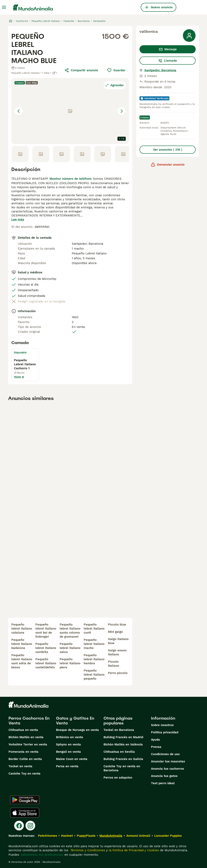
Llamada (168, 61)
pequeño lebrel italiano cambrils (46, 648)
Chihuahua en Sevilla (119, 752)
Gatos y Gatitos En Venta (75, 721)
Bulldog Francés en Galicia (123, 759)
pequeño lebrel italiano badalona (22, 644)
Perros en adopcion (118, 778)
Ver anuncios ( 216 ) (168, 150)
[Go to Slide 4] (82, 154)
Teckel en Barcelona (119, 730)
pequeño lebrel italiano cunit (94, 629)
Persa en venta (67, 766)
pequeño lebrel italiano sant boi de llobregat (46, 631)
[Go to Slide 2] (41, 154)
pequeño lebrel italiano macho (94, 644)
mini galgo (115, 632)
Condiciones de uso (165, 754)
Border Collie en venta (25, 759)
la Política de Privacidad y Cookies (133, 850)
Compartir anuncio (81, 70)
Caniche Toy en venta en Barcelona (122, 768)
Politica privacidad (165, 732)
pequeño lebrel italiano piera (70, 663)
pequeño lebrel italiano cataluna (22, 629)
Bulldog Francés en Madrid (123, 737)
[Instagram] (30, 826)
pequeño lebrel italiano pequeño (94, 675)
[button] (70, 111)
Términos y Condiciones (87, 850)
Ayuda (155, 740)
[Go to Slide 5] (103, 154)
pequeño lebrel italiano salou (70, 648)
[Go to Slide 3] (61, 154)
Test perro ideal (163, 783)
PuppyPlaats (86, 836)
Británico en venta (70, 737)
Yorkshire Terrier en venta (28, 744)
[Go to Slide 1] (20, 154)
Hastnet (67, 836)
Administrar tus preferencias (42, 855)
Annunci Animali (138, 836)
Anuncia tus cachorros (167, 769)
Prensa (156, 747)
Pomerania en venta (23, 752)
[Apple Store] (25, 813)
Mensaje (168, 49)
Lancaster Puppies (168, 836)
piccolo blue (117, 624)
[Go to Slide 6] (123, 154)
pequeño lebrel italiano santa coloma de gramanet (70, 631)
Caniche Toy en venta (24, 774)
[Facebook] (19, 826)
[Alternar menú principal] (4, 7)
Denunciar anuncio (168, 165)
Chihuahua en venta (23, 730)
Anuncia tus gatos (164, 776)
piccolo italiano (114, 664)
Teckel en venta (20, 766)
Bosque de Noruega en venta (77, 730)
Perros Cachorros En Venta (29, 721)
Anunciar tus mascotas (168, 761)
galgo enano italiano (117, 652)
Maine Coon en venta (72, 759)
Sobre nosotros (162, 725)
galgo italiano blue (118, 641)
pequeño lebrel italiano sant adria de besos (22, 661)
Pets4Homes (48, 836)
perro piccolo (118, 673)
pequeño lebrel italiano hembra (94, 659)
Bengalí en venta (68, 752)
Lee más (18, 219)
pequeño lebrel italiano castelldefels (46, 663)
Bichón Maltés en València (123, 744)
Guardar (116, 70)
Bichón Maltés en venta (26, 737)
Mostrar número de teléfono (71, 179)
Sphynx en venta (68, 744)
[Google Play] (25, 800)
